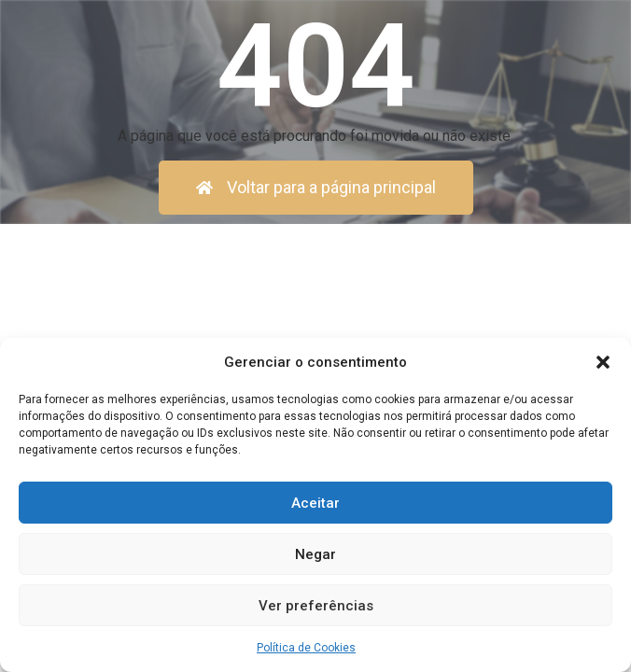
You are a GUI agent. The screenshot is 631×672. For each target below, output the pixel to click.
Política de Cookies (306, 648)
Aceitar (315, 503)
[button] (603, 362)
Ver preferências (316, 606)
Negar (315, 554)
